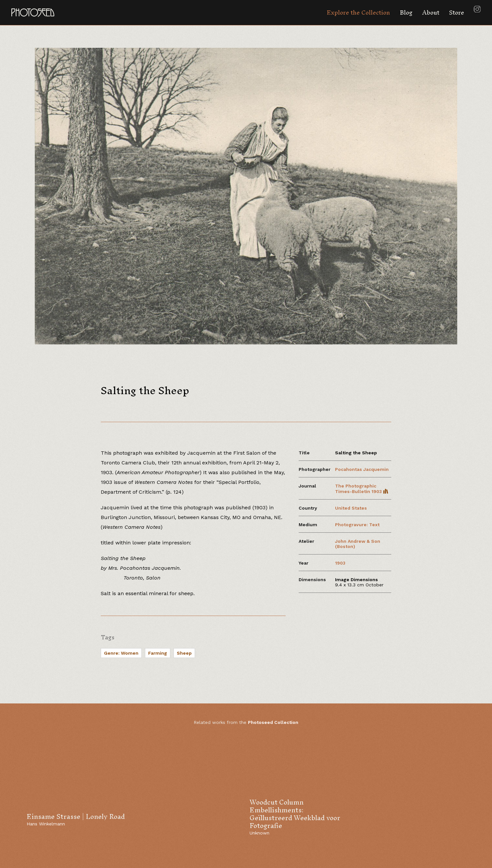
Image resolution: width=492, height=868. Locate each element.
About (431, 13)
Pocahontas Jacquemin (362, 469)
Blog (406, 13)
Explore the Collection (358, 13)
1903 (340, 563)
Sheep (184, 653)
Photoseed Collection (273, 722)
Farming (158, 653)
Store (457, 13)
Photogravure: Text (357, 525)
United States (351, 508)
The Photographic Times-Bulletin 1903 (362, 489)
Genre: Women (121, 653)
